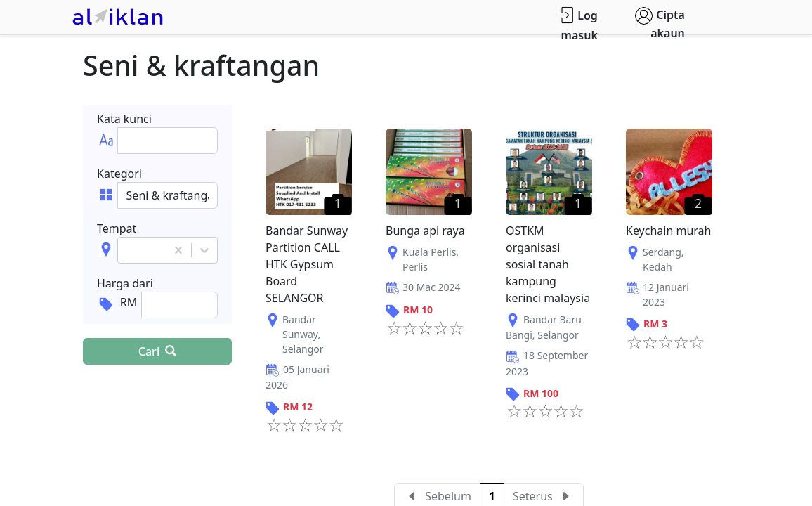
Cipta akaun (660, 24)
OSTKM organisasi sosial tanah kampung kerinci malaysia (548, 264)
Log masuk (577, 25)
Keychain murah (669, 231)
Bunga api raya (425, 231)
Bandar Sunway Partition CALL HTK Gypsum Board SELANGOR (307, 264)
